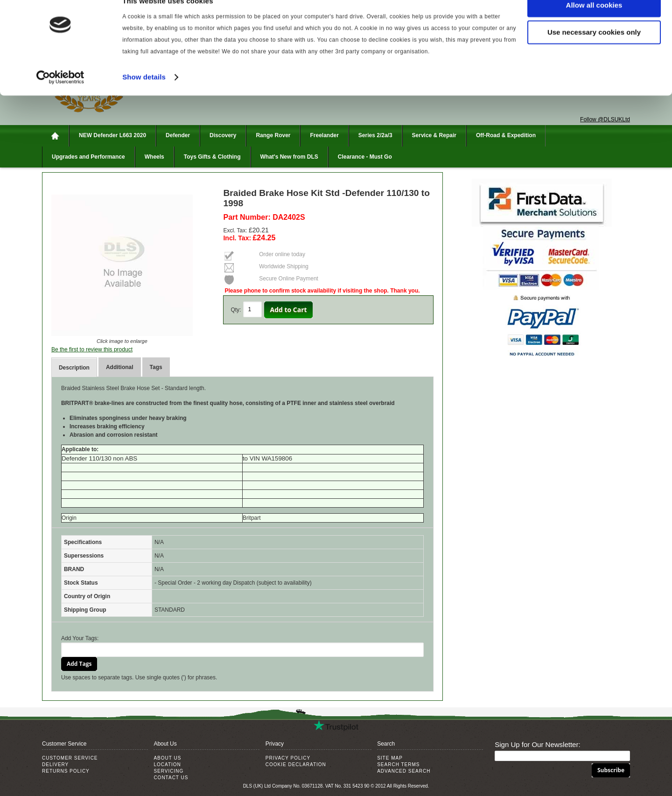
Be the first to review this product (92, 349)
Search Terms (398, 765)
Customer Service (70, 758)
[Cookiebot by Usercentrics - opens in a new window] (60, 95)
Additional (120, 367)
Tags (156, 367)
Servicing (168, 771)
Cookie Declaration (296, 765)
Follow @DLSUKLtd (605, 119)
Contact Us (171, 778)
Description (74, 368)
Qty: (236, 310)
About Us (167, 758)
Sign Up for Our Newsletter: (537, 744)
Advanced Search (404, 771)
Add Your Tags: (80, 638)
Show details (144, 95)
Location (167, 765)
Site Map (390, 758)
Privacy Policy (288, 758)
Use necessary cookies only (594, 51)
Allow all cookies (594, 23)
